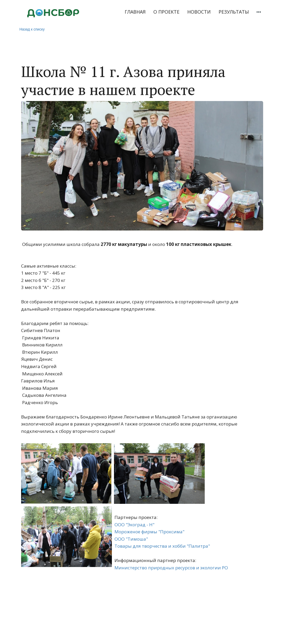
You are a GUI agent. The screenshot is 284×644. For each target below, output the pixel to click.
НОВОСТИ (199, 12)
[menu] (179, 12)
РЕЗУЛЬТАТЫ (234, 12)
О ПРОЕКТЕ (166, 12)
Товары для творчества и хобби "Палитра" (162, 546)
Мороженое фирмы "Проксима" (149, 532)
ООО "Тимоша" (131, 539)
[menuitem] (135, 12)
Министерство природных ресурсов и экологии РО (171, 568)
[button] (259, 12)
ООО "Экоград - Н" (134, 525)
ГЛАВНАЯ (135, 12)
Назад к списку (32, 29)
